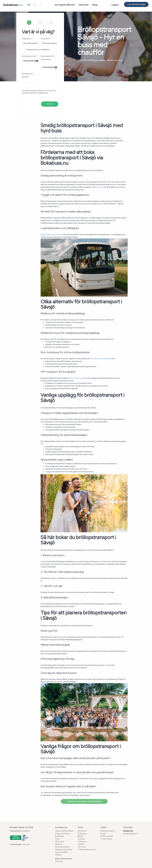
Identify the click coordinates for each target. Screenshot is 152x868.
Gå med (26, 844)
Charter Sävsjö (106, 839)
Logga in (115, 5)
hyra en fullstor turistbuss (100, 359)
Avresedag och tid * (29, 56)
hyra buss (99, 187)
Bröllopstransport (62, 847)
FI (41, 5)
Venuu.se (59, 861)
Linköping (82, 841)
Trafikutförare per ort (87, 849)
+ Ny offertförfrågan (136, 4)
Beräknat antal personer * (27, 75)
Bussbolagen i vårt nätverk (52, 234)
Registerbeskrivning (63, 849)
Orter (57, 839)
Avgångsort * (27, 39)
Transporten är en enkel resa (36, 49)
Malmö (81, 836)
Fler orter (82, 847)
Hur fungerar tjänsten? (65, 5)
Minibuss (59, 844)
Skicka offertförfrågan (64, 831)
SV (29, 5)
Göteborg (82, 834)
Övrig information (62, 834)
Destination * (46, 39)
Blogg (95, 5)
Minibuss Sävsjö (107, 836)
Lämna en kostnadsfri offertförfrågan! (84, 801)
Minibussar (59, 841)
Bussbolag (59, 836)
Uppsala (81, 839)
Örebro (81, 844)
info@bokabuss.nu (131, 834)
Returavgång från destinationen (47, 58)
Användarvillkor (61, 852)
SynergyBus (25, 831)
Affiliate (58, 855)
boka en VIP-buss (76, 378)
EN (35, 5)
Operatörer (84, 5)
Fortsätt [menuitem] (50, 104)
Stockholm (82, 831)
